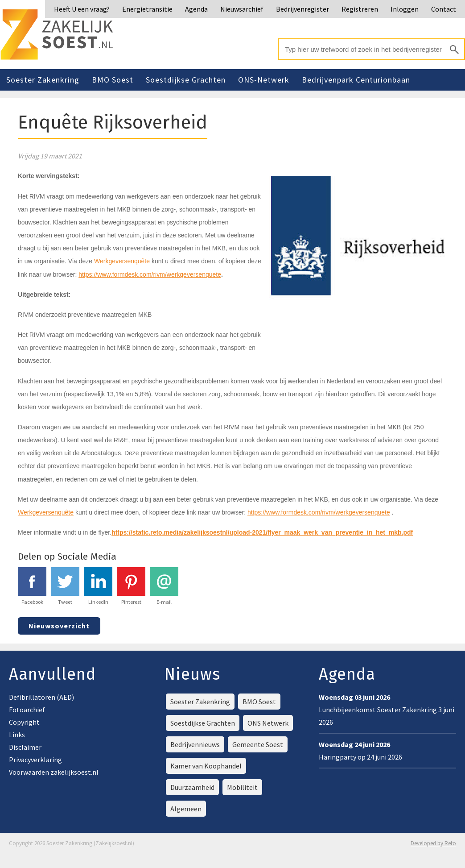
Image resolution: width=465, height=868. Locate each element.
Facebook (32, 586)
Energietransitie (147, 9)
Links (17, 735)
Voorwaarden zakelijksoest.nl (54, 772)
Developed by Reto (433, 843)
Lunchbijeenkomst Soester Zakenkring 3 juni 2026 (387, 710)
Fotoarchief (27, 710)
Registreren (360, 9)
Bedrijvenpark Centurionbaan (356, 80)
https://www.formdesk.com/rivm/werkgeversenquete (150, 274)
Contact (444, 9)
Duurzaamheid (192, 787)
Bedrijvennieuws (195, 744)
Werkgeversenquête (122, 261)
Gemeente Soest (258, 744)
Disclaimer (25, 747)
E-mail (164, 586)
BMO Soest (113, 80)
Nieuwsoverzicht (59, 626)
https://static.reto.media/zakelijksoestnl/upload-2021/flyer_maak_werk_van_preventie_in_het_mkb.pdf (262, 532)
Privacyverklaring (35, 760)
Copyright (24, 722)
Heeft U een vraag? (82, 9)
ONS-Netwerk (264, 80)
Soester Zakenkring (43, 80)
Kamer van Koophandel (206, 766)
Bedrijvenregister (302, 9)
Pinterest (131, 586)
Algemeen (186, 809)
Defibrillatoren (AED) (41, 697)
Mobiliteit (242, 787)
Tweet (65, 586)
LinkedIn (98, 586)
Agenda (196, 9)
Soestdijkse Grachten (186, 80)
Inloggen (405, 9)
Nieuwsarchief (242, 9)
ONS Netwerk (268, 723)
